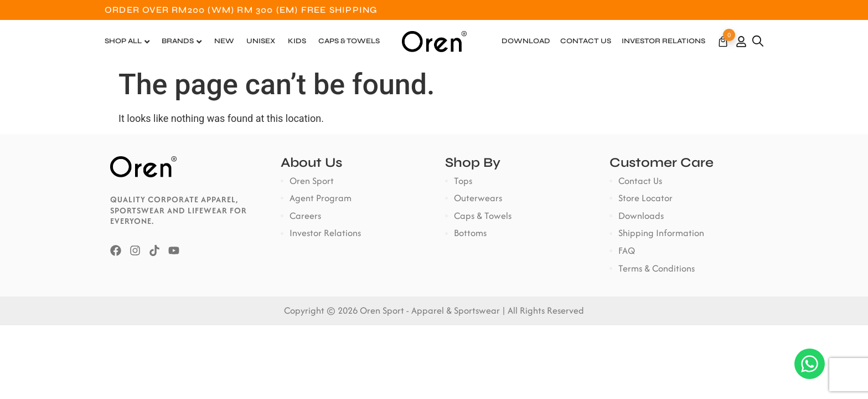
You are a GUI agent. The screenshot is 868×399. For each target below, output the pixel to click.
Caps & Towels (349, 41)
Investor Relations (663, 41)
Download (526, 41)
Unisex (261, 41)
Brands (178, 41)
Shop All (123, 41)
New (224, 41)
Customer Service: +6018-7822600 (675, 10)
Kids (297, 41)
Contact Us (586, 41)
